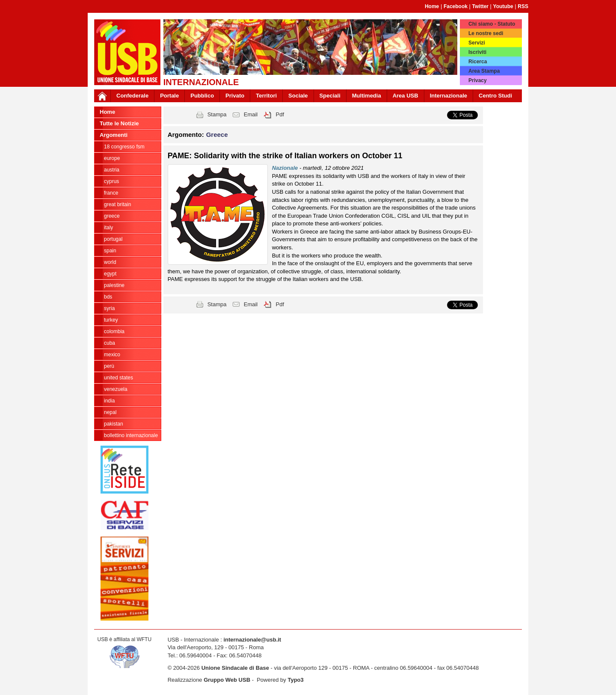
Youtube (503, 6)
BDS (108, 297)
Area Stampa (484, 71)
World (110, 262)
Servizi (477, 43)
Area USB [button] (406, 96)
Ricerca (478, 62)
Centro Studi (495, 96)
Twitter (480, 6)
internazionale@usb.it (252, 640)
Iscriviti (477, 52)
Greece (112, 216)
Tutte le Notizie (119, 123)
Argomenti (114, 135)
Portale (169, 96)
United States (118, 378)
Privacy (478, 80)
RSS (523, 6)
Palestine (114, 285)
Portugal (113, 239)
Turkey (111, 320)
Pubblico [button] (202, 96)
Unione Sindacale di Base (235, 668)
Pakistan (114, 424)
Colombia (114, 331)
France (111, 193)
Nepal (110, 412)
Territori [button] (266, 96)
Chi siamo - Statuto (492, 24)
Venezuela (116, 389)
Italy (108, 228)
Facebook (456, 6)
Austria (112, 170)
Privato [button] (235, 96)
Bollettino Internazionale (131, 435)
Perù (109, 366)
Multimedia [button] (367, 96)
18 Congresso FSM (124, 147)
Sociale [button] (298, 96)
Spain (110, 251)
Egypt (110, 274)
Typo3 (295, 680)
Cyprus (111, 181)
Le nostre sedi (486, 33)
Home (432, 6)
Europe (112, 158)
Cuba (110, 343)
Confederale (132, 96)
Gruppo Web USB (227, 680)
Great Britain (117, 204)
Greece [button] (217, 135)
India (109, 401)
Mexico (112, 355)
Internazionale (449, 96)
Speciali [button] (330, 96)
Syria (109, 308)
